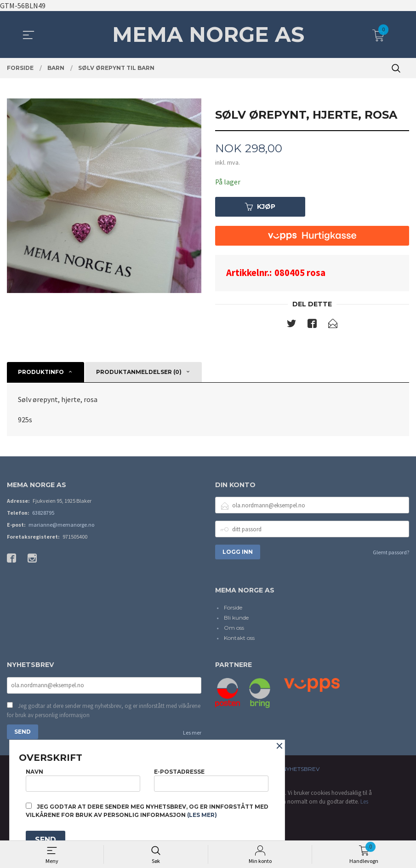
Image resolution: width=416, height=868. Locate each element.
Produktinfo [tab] (41, 372)
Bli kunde (236, 618)
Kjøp (260, 207)
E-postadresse (211, 779)
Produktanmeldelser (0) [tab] (139, 372)
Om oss (234, 628)
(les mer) (202, 815)
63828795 (43, 513)
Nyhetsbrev (301, 770)
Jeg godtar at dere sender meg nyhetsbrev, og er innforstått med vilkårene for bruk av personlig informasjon (104, 712)
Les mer (192, 734)
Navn (83, 779)
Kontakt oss (239, 638)
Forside (233, 608)
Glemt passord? (391, 553)
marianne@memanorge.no (61, 525)
